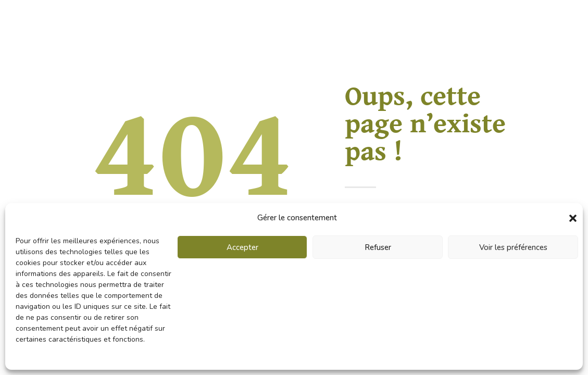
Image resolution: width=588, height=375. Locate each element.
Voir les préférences (513, 247)
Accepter (242, 247)
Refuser (378, 247)
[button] (573, 218)
